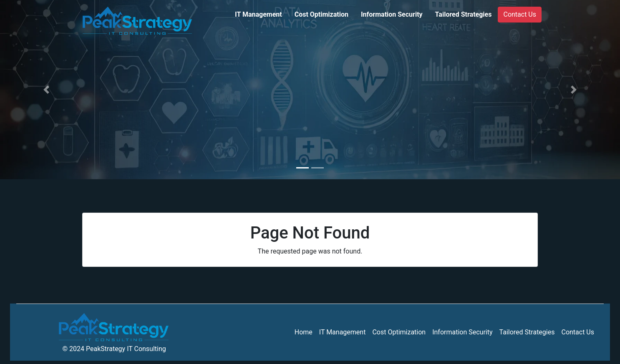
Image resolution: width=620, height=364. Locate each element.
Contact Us (520, 14)
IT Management (258, 14)
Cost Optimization (321, 14)
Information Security (392, 14)
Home (304, 332)
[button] (47, 90)
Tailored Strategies (464, 14)
